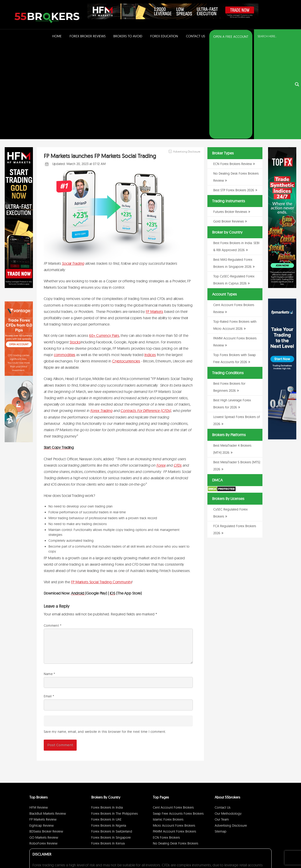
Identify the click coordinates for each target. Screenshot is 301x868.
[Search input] (275, 36)
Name (50, 579)
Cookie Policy (261, 852)
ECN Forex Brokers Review (233, 69)
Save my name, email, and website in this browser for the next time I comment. (105, 637)
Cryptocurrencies (126, 266)
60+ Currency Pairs (104, 240)
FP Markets (154, 216)
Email (49, 601)
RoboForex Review (43, 748)
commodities (65, 260)
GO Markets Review (44, 742)
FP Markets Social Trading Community (101, 487)
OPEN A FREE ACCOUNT (231, 37)
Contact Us (196, 36)
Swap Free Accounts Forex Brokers (178, 718)
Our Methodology (228, 718)
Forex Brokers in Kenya (108, 748)
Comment (53, 530)
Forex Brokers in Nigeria (109, 730)
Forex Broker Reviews (88, 36)
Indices (150, 260)
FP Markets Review (43, 724)
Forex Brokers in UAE (106, 724)
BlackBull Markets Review (48, 718)
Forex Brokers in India (107, 712)
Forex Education (164, 36)
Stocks (75, 247)
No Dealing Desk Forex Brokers (176, 748)
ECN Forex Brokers (166, 742)
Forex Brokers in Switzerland (112, 736)
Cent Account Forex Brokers (173, 712)
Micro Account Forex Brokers (174, 730)
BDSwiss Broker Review (46, 736)
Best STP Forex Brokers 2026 (234, 95)
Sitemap (221, 736)
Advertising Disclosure (231, 730)
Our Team (222, 724)
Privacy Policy (228, 852)
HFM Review (39, 712)
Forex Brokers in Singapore (111, 742)
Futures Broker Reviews (230, 117)
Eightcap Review (42, 730)
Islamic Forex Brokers (168, 724)
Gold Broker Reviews (229, 126)
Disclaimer (245, 852)
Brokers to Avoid (128, 36)
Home (57, 36)
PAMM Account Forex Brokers (174, 736)
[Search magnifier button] (297, 37)
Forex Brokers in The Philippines (115, 718)
